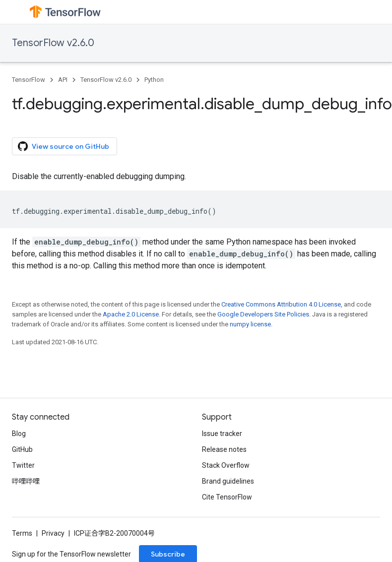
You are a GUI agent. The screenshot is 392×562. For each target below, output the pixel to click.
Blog (19, 434)
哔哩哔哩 (26, 481)
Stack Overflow (226, 465)
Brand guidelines (228, 481)
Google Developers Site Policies (263, 314)
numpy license (250, 324)
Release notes (224, 449)
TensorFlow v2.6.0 (53, 43)
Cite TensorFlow (227, 497)
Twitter (23, 465)
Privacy (53, 533)
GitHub (22, 449)
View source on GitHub (64, 146)
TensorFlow (29, 80)
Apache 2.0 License (131, 314)
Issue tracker (222, 434)
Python (154, 80)
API (63, 80)
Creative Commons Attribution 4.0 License (281, 304)
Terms (22, 533)
